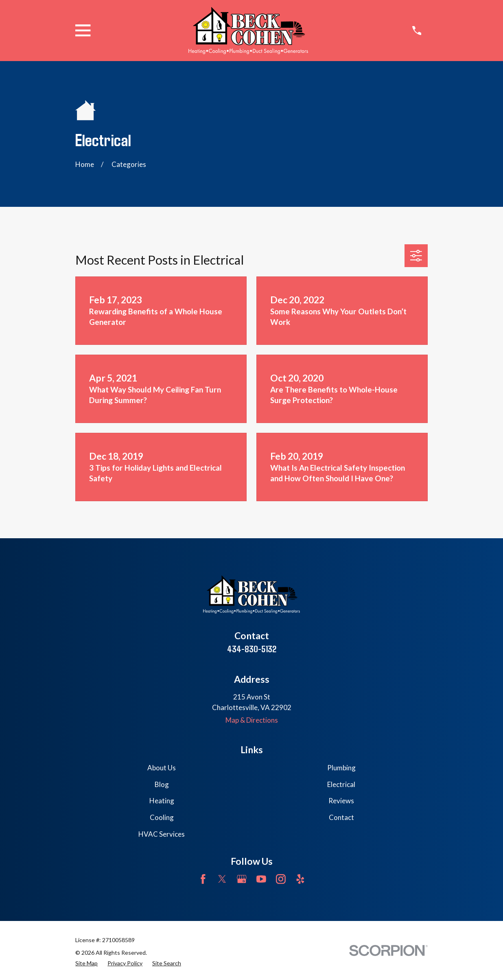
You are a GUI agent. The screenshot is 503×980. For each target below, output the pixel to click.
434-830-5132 (252, 649)
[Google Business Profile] (242, 879)
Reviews (341, 801)
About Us (162, 768)
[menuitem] (86, 963)
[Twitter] (222, 879)
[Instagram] (281, 879)
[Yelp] (300, 879)
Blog (162, 784)
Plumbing (341, 768)
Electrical (341, 784)
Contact (341, 817)
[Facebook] (203, 879)
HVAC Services (162, 834)
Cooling (162, 817)
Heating (162, 801)
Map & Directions (252, 720)
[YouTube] (261, 879)
